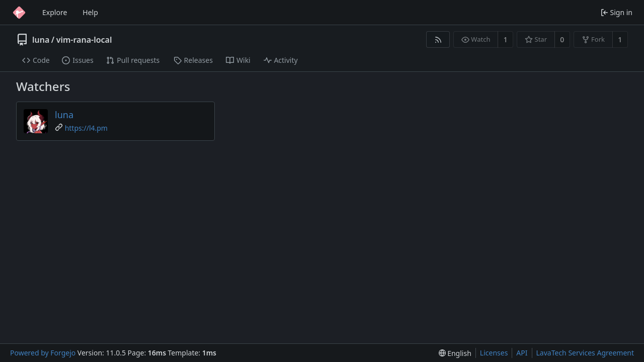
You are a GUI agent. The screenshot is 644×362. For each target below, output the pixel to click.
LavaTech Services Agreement (585, 353)
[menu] (455, 353)
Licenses (494, 353)
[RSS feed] (438, 39)
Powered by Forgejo (43, 353)
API (522, 353)
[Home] (19, 13)
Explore (55, 12)
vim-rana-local (84, 40)
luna (41, 40)
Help (90, 12)
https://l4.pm (86, 128)
